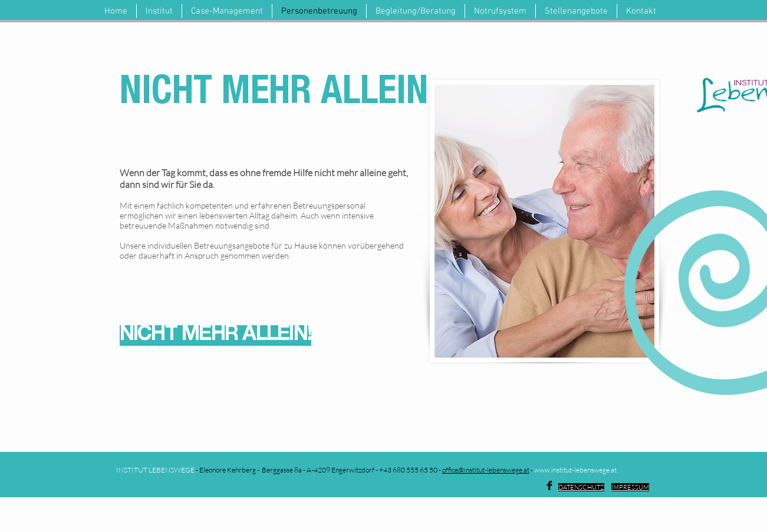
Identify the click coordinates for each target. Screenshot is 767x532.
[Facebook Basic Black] (549, 485)
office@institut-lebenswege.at (486, 470)
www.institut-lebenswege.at (575, 470)
